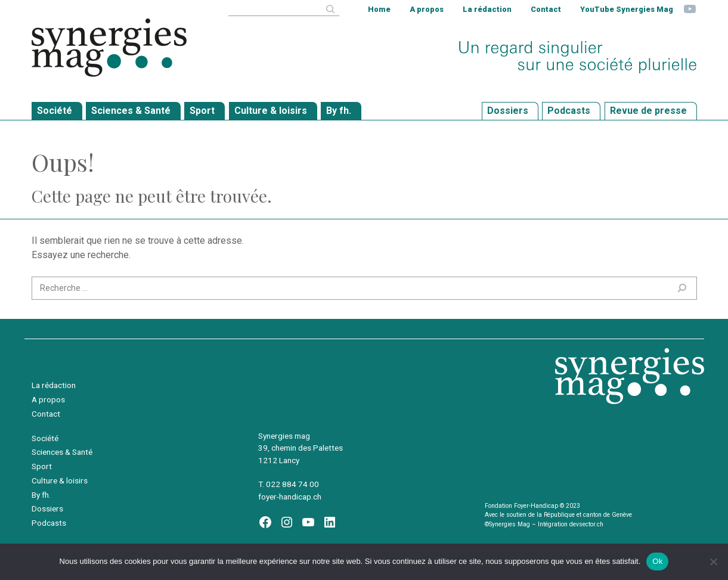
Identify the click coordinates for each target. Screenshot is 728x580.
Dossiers (47, 508)
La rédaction (487, 9)
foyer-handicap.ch (290, 497)
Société (45, 438)
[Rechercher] (330, 9)
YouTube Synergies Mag (627, 9)
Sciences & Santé (62, 452)
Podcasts (49, 523)
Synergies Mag (109, 48)
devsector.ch (586, 524)
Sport (42, 466)
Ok (657, 561)
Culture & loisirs (60, 480)
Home (379, 9)
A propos (427, 9)
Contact (546, 9)
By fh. (41, 495)
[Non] (713, 562)
